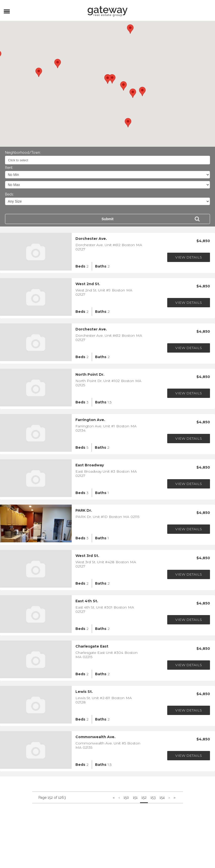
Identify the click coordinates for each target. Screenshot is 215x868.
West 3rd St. (87, 556)
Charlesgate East (92, 646)
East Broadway (90, 465)
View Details (189, 257)
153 (153, 798)
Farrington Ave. (90, 420)
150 (126, 798)
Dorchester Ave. (91, 239)
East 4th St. (87, 601)
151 (135, 798)
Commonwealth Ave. (95, 737)
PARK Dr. (84, 511)
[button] (108, 79)
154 (162, 798)
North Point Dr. (90, 375)
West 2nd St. (88, 284)
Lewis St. (84, 692)
